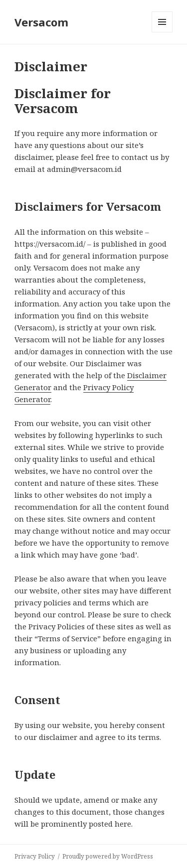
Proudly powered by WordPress (108, 856)
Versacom (41, 22)
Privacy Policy (35, 856)
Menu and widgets (162, 32)
